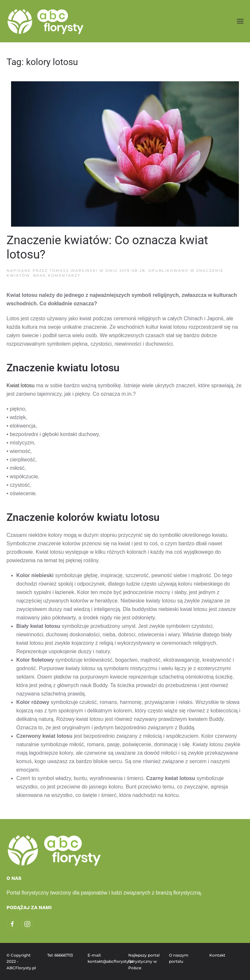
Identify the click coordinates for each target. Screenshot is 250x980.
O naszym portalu (179, 958)
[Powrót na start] (46, 21)
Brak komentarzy (57, 275)
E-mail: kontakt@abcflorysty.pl (105, 958)
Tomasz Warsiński (74, 271)
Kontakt (217, 955)
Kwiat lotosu (21, 385)
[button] (240, 21)
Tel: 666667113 (60, 955)
